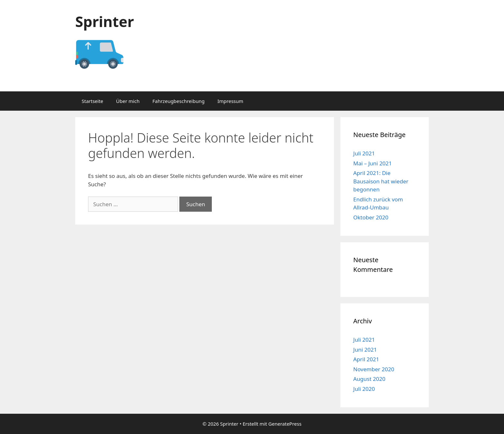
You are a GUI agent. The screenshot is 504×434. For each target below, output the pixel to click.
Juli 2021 (364, 153)
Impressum (230, 101)
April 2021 (366, 359)
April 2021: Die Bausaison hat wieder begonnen (381, 181)
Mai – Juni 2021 (373, 163)
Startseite (92, 101)
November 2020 (374, 369)
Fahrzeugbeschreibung (178, 101)
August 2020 (369, 379)
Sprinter (105, 21)
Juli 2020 (364, 389)
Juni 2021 (365, 350)
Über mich (128, 101)
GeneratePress (285, 424)
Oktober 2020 (371, 217)
